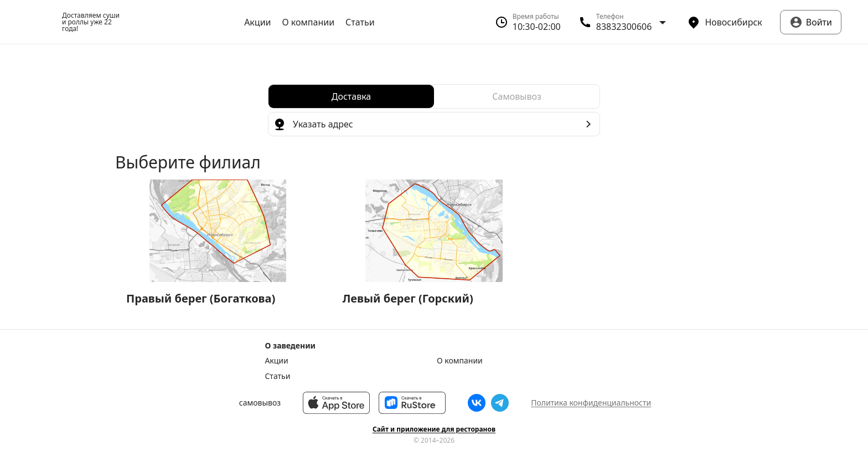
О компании (309, 22)
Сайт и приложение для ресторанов (434, 429)
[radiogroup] (434, 96)
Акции (257, 22)
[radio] (351, 96)
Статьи (360, 22)
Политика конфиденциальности (591, 403)
